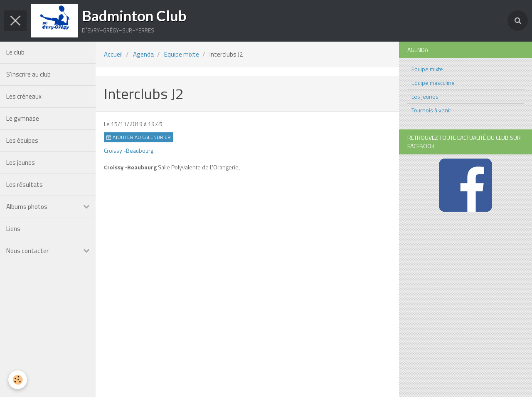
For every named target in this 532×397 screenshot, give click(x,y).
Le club (15, 52)
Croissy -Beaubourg (129, 150)
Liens (13, 229)
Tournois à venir (431, 110)
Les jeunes (21, 163)
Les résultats (25, 185)
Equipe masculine (433, 83)
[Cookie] (18, 380)
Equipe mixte (182, 54)
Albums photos (27, 207)
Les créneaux (24, 96)
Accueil (113, 54)
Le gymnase (23, 118)
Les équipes (22, 140)
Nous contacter (27, 251)
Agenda (143, 54)
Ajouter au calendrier (139, 137)
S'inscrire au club (28, 74)
